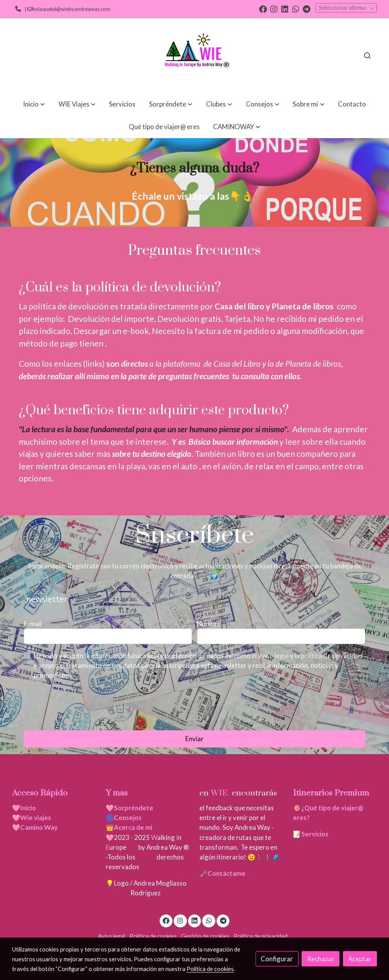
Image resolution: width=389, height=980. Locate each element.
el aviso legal (271, 656)
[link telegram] (307, 9)
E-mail (33, 624)
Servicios (315, 834)
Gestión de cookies (205, 936)
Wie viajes (36, 818)
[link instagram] (274, 9)
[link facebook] (263, 9)
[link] (194, 55)
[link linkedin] (285, 9)
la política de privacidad (329, 656)
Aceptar (360, 959)
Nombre (209, 624)
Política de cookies (153, 936)
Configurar (277, 959)
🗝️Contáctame (222, 873)
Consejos (128, 818)
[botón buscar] (367, 55)
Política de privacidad (261, 936)
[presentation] (83, 705)
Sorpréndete (134, 808)
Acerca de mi (133, 827)
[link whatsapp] (296, 9)
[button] (34, 104)
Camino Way (39, 827)
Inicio (28, 808)
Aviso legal (111, 936)
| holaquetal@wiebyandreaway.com (67, 9)
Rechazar (321, 959)
